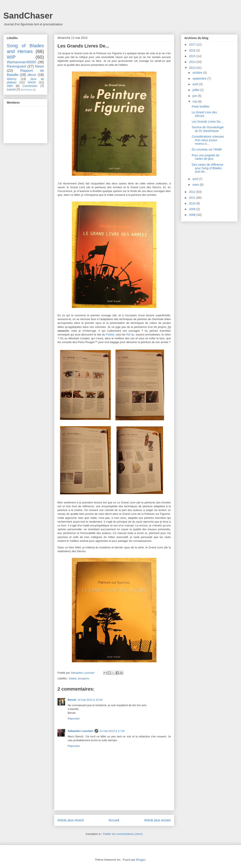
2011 (193, 198)
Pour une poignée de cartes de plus (205, 157)
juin (195, 96)
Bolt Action (27, 90)
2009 (193, 209)
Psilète (110, 335)
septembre (200, 78)
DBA (10, 86)
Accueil (114, 820)
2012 (193, 192)
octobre (198, 73)
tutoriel (11, 89)
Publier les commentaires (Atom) (123, 834)
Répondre (74, 719)
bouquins (84, 678)
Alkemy (12, 79)
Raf (128, 335)
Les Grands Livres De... (207, 122)
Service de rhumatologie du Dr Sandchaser (208, 129)
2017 (193, 45)
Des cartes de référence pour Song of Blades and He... (207, 168)
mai (195, 101)
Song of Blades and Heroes (25, 49)
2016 (193, 50)
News (40, 66)
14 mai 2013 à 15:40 (90, 700)
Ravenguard (16, 66)
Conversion (30, 86)
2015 (193, 56)
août (196, 84)
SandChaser (28, 16)
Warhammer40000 (21, 62)
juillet (196, 90)
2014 (193, 62)
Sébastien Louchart (80, 731)
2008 (193, 215)
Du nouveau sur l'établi (207, 149)
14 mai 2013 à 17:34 (112, 731)
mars (196, 185)
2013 (193, 68)
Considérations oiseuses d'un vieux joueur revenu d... (208, 140)
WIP (11, 57)
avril (196, 179)
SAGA (32, 82)
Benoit (72, 700)
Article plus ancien (157, 820)
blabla (73, 678)
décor (32, 75)
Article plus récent (71, 820)
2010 (193, 203)
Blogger (141, 860)
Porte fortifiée (201, 107)
